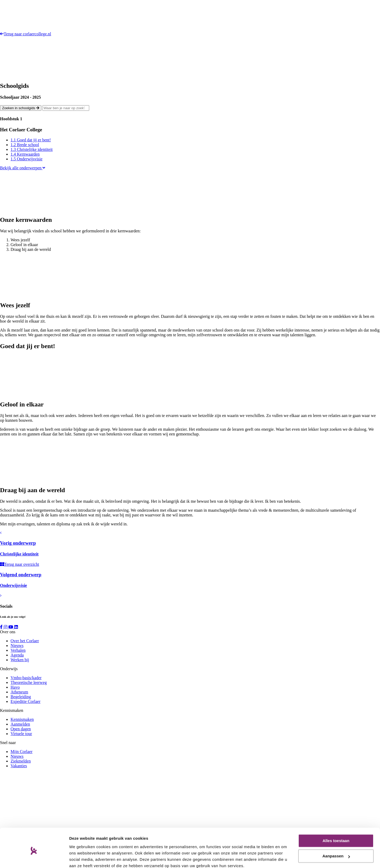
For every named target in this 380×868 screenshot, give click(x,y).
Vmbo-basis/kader (26, 678)
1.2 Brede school (25, 145)
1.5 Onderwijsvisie (27, 159)
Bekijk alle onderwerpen (23, 168)
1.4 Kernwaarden (25, 154)
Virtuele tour (21, 734)
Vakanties (19, 766)
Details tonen (82, 858)
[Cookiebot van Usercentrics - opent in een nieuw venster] (34, 858)
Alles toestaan (336, 818)
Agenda (17, 655)
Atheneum (19, 692)
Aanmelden (20, 724)
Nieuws (17, 646)
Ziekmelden (21, 761)
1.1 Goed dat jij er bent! (31, 140)
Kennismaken (22, 719)
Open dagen (21, 729)
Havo (15, 687)
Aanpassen (336, 833)
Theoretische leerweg (29, 682)
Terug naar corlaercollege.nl (26, 34)
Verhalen (18, 650)
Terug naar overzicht (20, 564)
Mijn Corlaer (22, 752)
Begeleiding (21, 697)
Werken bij (20, 660)
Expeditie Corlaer (25, 701)
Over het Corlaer (25, 641)
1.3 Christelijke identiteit (32, 149)
